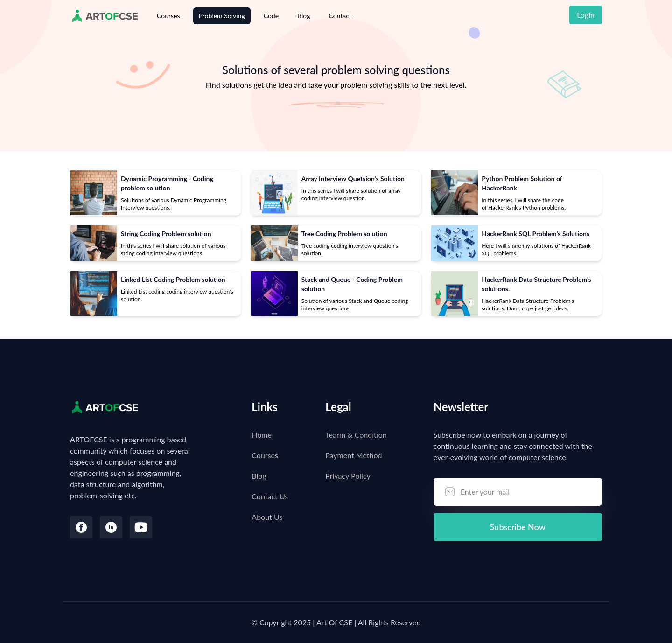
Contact (340, 16)
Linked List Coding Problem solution (173, 279)
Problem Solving (222, 16)
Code (271, 16)
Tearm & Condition (356, 435)
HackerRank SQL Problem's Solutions (535, 234)
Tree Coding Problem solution (344, 234)
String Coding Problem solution (166, 234)
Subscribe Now (518, 527)
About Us (267, 517)
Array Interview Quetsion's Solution (353, 178)
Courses (168, 16)
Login (586, 15)
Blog (304, 16)
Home (262, 435)
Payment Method (353, 455)
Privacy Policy (348, 476)
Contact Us (270, 496)
